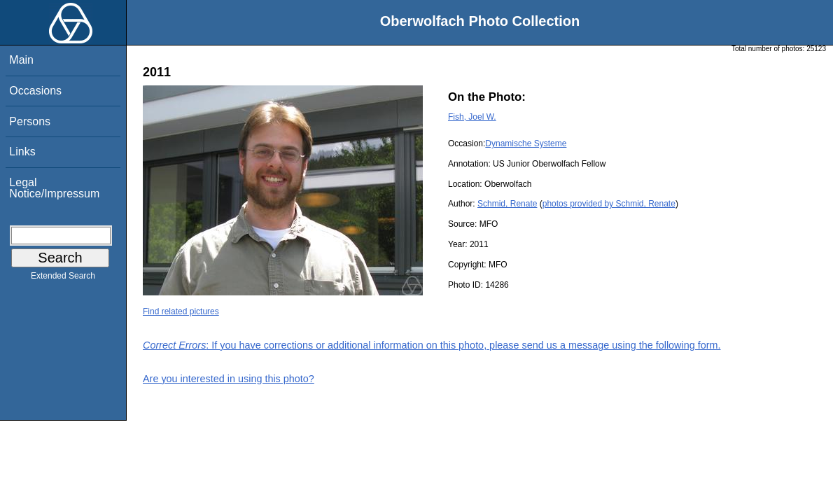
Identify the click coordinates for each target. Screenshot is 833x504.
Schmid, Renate (507, 204)
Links (22, 152)
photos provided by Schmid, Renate (609, 204)
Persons (30, 121)
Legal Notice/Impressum (54, 188)
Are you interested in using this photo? (229, 379)
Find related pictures (181, 311)
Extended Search (63, 279)
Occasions (35, 91)
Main (21, 60)
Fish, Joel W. (472, 117)
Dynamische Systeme (526, 143)
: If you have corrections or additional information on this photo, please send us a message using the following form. (432, 345)
